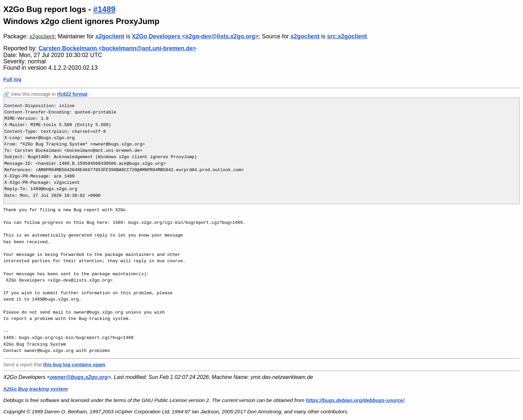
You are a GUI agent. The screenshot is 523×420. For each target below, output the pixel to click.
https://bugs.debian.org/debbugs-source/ (355, 400)
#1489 (104, 9)
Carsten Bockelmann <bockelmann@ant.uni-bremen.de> (118, 48)
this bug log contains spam (74, 365)
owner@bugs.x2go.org (79, 377)
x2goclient (42, 37)
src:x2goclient (347, 36)
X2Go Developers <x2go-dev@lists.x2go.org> (195, 36)
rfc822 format (72, 94)
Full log (12, 79)
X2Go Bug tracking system (36, 389)
